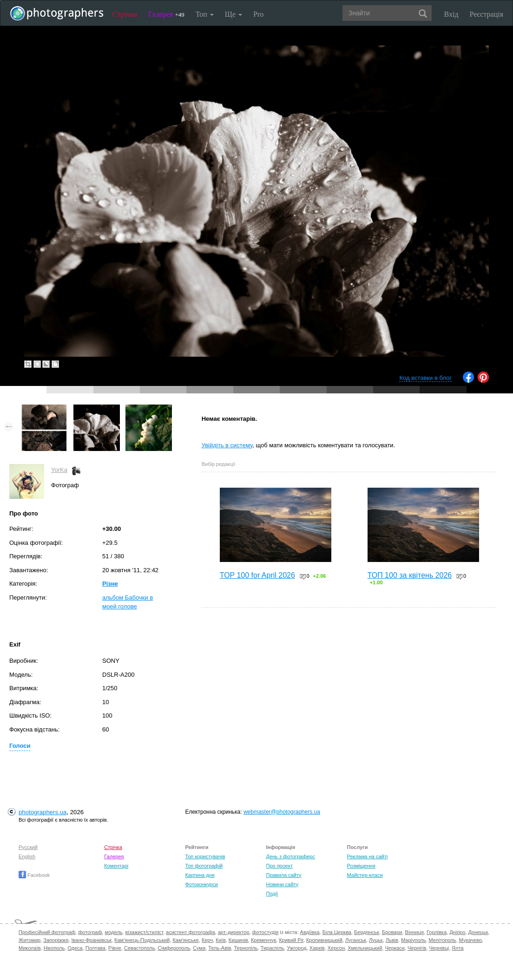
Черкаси (395, 948)
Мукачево (470, 940)
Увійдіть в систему (227, 445)
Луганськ (356, 940)
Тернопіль (246, 948)
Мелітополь (443, 940)
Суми (199, 948)
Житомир (30, 940)
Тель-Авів (220, 948)
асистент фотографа (191, 932)
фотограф (90, 932)
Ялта (457, 948)
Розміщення (361, 866)
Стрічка (125, 14)
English (27, 856)
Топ (205, 14)
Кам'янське (186, 940)
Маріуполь (413, 940)
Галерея (166, 14)
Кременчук (263, 940)
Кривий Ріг (291, 940)
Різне (110, 584)
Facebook (34, 875)
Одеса (75, 948)
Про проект (279, 866)
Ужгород (296, 948)
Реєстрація (487, 14)
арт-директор (234, 932)
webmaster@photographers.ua (282, 812)
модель (114, 932)
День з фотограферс (290, 856)
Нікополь (54, 948)
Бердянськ (367, 932)
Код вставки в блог (425, 378)
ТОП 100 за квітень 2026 (410, 575)
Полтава (95, 948)
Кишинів (238, 940)
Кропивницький (324, 940)
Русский (28, 847)
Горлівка (437, 932)
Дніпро (457, 932)
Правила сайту (283, 875)
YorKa (59, 470)
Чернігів (417, 948)
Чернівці (439, 948)
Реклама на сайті (368, 856)
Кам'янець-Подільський (142, 940)
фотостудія (266, 932)
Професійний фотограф (47, 932)
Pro (258, 14)
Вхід (451, 14)
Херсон (336, 948)
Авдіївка (310, 932)
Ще (233, 14)
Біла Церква (337, 932)
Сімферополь (174, 948)
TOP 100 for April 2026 (257, 575)
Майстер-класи (365, 875)
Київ (220, 940)
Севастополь (139, 948)
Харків (317, 948)
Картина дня (200, 875)
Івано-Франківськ (92, 940)
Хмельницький (365, 948)
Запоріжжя (56, 940)
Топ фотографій (204, 866)
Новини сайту (282, 884)
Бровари (392, 932)
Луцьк (376, 940)
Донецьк (478, 932)
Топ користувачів (205, 856)
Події (272, 894)
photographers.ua (43, 812)
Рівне (115, 948)
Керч (207, 940)
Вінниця (414, 932)
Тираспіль (273, 948)
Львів (392, 940)
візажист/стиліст (144, 932)
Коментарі (116, 866)
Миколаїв (30, 948)
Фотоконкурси (201, 884)
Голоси (20, 746)
